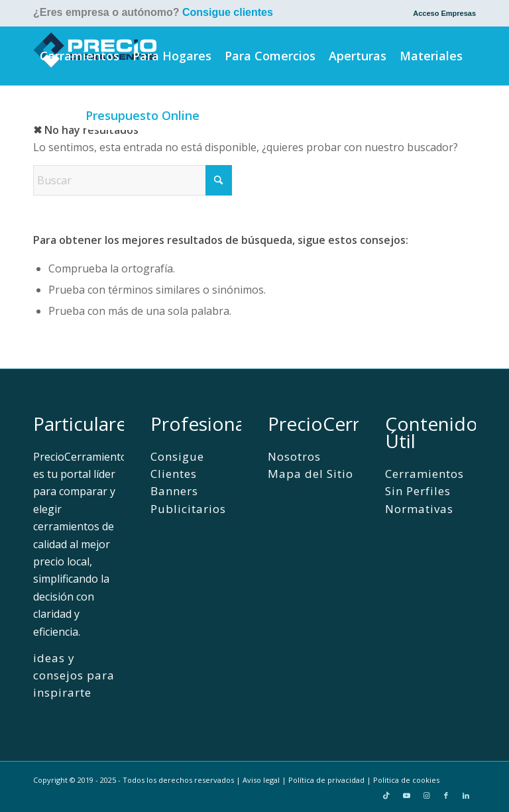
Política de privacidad (326, 780)
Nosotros (294, 456)
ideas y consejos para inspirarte (74, 675)
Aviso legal (261, 780)
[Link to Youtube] (406, 795)
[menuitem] (441, 13)
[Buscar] (224, 115)
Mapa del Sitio (311, 474)
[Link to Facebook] (446, 795)
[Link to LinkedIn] (466, 795)
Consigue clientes (228, 12)
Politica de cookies (406, 780)
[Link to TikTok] (386, 795)
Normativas (419, 509)
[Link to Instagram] (426, 795)
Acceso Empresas (444, 13)
